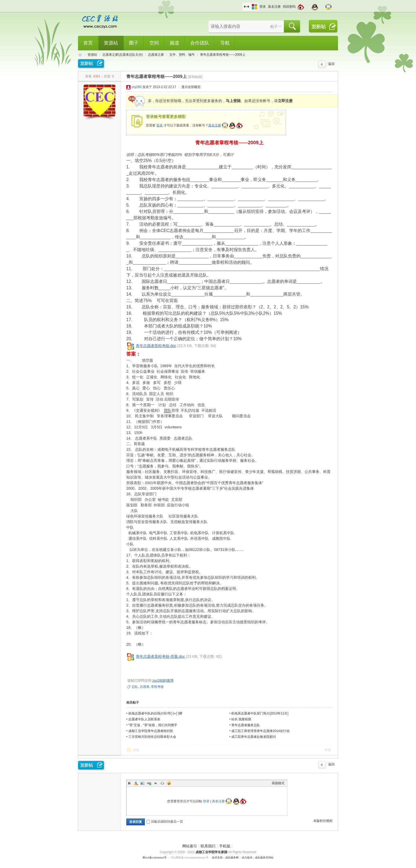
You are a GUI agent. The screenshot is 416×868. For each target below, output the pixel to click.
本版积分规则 (323, 821)
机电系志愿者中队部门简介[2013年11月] (260, 713)
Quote (156, 783)
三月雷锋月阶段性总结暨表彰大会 (152, 737)
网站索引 (190, 846)
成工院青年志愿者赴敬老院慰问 (254, 737)
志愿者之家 (156, 55)
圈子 (134, 43)
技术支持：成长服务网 (225, 858)
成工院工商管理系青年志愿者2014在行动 (260, 731)
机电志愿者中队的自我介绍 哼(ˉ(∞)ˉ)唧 (155, 713)
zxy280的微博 (163, 680)
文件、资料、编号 (182, 55)
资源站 (111, 43)
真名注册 (274, 7)
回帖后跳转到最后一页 (165, 822)
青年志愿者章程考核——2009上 (223, 55)
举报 (328, 750)
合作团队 (200, 43)
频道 (175, 43)
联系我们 (208, 846)
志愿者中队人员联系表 (144, 719)
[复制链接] (195, 77)
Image (142, 783)
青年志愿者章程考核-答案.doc (160, 656)
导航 (225, 43)
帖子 (274, 27)
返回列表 (331, 65)
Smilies (169, 783)
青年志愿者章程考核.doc (156, 346)
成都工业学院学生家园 (212, 852)
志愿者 (145, 687)
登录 (263, 7)
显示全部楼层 (191, 87)
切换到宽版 (246, 7)
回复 (136, 750)
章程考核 (157, 687)
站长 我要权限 (241, 719)
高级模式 (278, 783)
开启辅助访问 (241, 4)
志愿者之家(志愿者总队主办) (123, 55)
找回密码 (289, 7)
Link (149, 783)
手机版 (225, 846)
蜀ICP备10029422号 (155, 858)
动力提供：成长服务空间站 (258, 858)
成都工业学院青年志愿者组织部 (151, 731)
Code (162, 783)
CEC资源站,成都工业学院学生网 (80, 55)
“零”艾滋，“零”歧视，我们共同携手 (153, 725)
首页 (88, 43)
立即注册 (285, 101)
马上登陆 (233, 101)
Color (136, 783)
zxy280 (136, 87)
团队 (168, 410)
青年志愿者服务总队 (246, 725)
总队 (135, 687)
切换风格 (254, 7)
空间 (154, 43)
